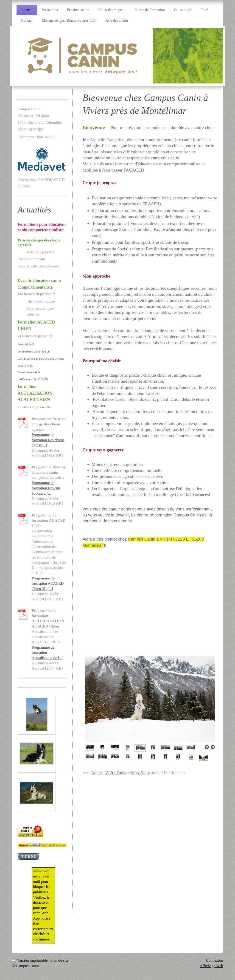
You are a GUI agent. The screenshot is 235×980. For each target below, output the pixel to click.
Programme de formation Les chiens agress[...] (48, 440)
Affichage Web (211, 966)
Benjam (97, 773)
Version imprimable (30, 960)
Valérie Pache (116, 773)
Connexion (215, 960)
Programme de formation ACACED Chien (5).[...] (48, 583)
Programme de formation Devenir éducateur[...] (46, 488)
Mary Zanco (141, 773)
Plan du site (59, 960)
